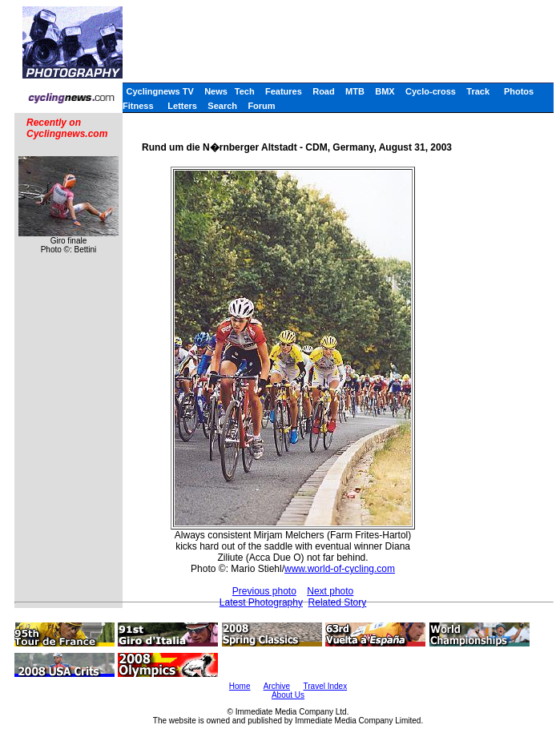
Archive (277, 686)
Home (240, 686)
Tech (245, 91)
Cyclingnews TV (159, 91)
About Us (288, 695)
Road (324, 91)
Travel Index (326, 686)
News (216, 91)
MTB (355, 91)
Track (478, 91)
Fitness (138, 106)
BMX (385, 91)
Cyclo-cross (431, 91)
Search (222, 106)
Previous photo (264, 591)
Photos (519, 91)
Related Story (338, 602)
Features (284, 91)
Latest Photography (261, 602)
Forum (261, 106)
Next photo (330, 591)
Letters (182, 106)
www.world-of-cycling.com (340, 569)
